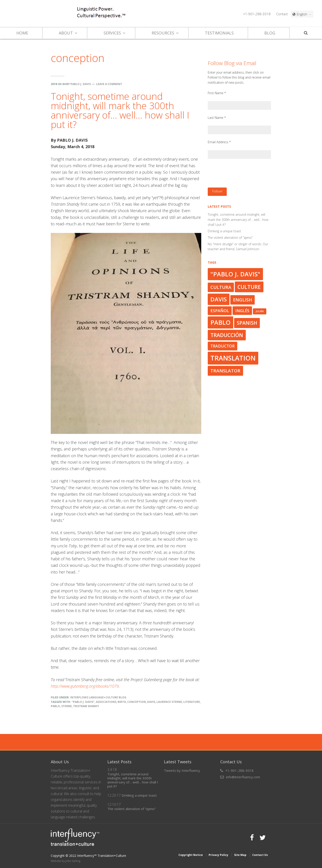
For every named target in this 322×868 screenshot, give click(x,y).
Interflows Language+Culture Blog (98, 697)
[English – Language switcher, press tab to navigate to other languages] (302, 14)
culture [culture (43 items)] (249, 287)
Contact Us (260, 855)
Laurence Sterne (169, 702)
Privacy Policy (218, 855)
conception (137, 702)
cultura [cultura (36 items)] (221, 287)
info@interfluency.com (243, 777)
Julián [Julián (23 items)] (260, 311)
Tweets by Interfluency (182, 770)
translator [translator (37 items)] (225, 371)
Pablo (55, 706)
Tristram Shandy (86, 706)
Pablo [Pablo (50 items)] (220, 322)
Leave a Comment (109, 84)
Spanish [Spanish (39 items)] (247, 323)
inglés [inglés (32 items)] (242, 311)
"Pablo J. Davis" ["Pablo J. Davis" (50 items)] (235, 274)
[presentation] (242, 173)
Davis (151, 702)
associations (106, 702)
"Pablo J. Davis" (83, 702)
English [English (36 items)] (243, 300)
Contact (282, 14)
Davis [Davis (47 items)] (219, 299)
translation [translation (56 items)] (233, 358)
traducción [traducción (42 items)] (227, 335)
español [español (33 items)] (220, 311)
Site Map (240, 855)
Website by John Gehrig (66, 861)
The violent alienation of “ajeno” (230, 238)
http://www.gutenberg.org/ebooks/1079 (85, 686)
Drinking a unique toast (224, 231)
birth (122, 702)
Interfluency (40, 13)
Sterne (67, 706)
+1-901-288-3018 (257, 14)
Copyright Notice (191, 855)
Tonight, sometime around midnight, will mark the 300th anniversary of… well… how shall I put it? (120, 110)
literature (192, 702)
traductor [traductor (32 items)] (222, 346)
